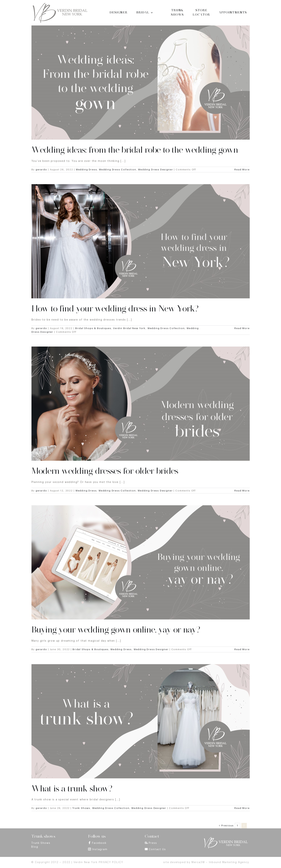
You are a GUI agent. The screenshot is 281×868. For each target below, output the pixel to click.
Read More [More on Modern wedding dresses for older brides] (242, 491)
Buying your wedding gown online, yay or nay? (116, 630)
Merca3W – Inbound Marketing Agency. (221, 862)
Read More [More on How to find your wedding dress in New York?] (242, 328)
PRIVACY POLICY (111, 862)
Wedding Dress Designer (156, 170)
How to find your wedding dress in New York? (115, 309)
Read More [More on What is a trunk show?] (242, 808)
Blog (35, 847)
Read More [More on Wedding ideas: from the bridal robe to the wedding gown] (242, 170)
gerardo (41, 170)
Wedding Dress (86, 170)
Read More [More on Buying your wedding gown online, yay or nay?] (242, 649)
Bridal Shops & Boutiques (93, 328)
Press (153, 843)
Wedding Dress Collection (118, 170)
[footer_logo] (226, 838)
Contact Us (157, 849)
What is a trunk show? (72, 789)
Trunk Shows (81, 808)
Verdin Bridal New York (129, 328)
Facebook (99, 843)
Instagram (100, 849)
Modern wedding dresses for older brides (105, 471)
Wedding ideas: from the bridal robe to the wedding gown (135, 150)
